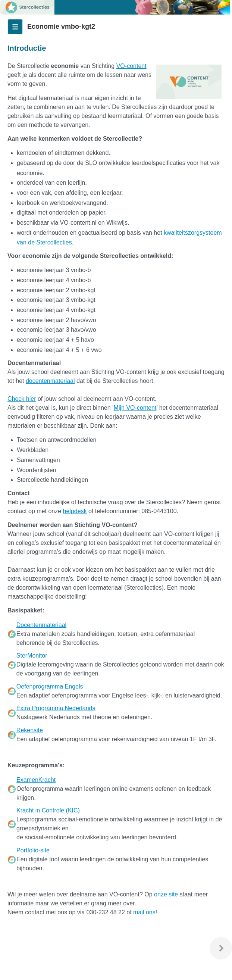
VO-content (131, 66)
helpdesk (75, 511)
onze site (166, 894)
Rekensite (30, 730)
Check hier (22, 399)
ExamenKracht (36, 780)
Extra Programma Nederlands (56, 708)
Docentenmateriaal (41, 625)
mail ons (144, 912)
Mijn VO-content (135, 408)
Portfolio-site (33, 850)
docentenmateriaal (50, 381)
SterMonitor (32, 656)
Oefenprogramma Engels (50, 686)
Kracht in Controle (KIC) (48, 810)
